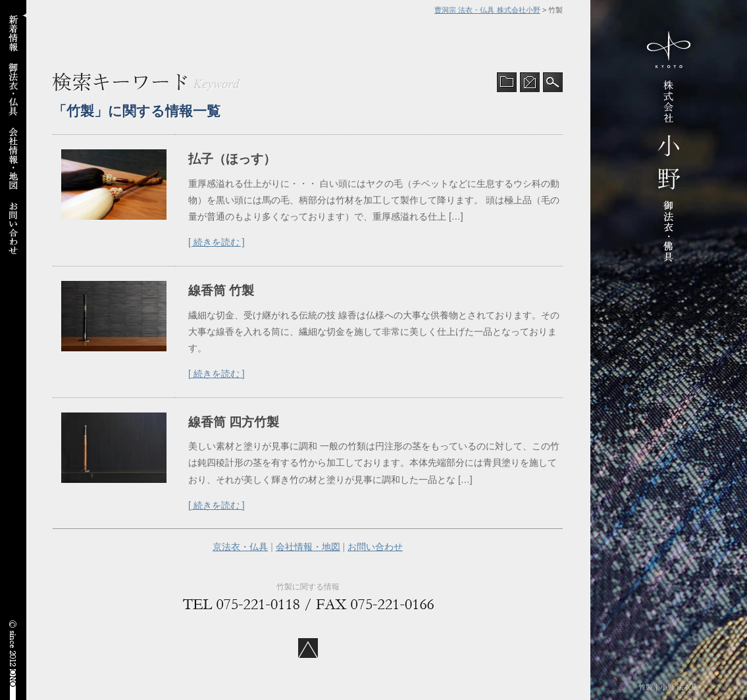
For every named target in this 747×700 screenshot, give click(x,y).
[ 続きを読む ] (217, 242)
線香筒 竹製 (221, 290)
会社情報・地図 (308, 547)
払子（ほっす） (232, 159)
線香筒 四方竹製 (234, 422)
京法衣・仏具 (240, 547)
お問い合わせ (375, 547)
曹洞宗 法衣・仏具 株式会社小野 (487, 10)
